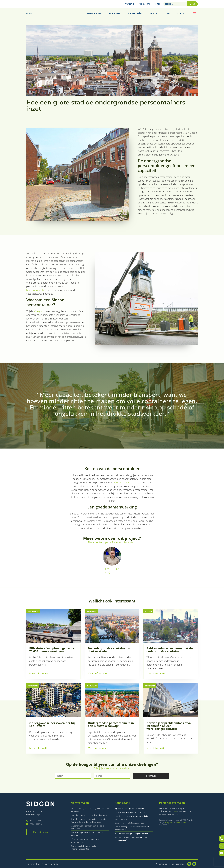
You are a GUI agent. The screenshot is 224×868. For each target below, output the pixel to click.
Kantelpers (114, 13)
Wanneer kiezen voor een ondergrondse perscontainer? (131, 839)
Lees (175, 811)
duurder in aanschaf (124, 483)
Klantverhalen (135, 13)
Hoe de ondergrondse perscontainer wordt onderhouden (132, 828)
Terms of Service (182, 822)
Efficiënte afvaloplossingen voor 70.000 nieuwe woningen (87, 841)
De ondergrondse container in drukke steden (89, 815)
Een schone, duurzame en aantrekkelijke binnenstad (87, 827)
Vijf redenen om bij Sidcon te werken (129, 808)
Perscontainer (94, 13)
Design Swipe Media (50, 864)
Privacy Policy (169, 822)
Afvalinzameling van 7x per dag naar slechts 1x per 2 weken (90, 810)
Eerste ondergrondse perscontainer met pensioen (87, 834)
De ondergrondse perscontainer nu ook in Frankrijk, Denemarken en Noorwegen (88, 821)
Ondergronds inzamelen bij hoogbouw (130, 812)
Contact (181, 13)
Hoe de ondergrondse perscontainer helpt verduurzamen (132, 818)
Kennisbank (145, 4)
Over (167, 13)
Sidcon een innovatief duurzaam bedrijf (130, 823)
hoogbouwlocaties (36, 290)
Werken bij (130, 4)
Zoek (192, 4)
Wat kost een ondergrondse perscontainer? (132, 833)
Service (154, 13)
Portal (157, 4)
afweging (38, 311)
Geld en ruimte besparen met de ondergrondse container (84, 847)
